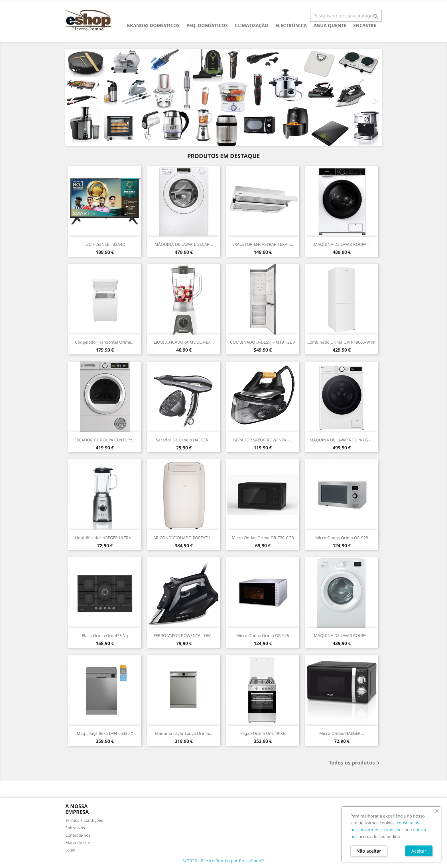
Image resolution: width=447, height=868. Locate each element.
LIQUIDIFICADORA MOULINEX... (184, 342)
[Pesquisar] (346, 16)
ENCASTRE (365, 25)
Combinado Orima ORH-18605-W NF (342, 342)
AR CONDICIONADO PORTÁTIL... (184, 538)
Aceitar (419, 851)
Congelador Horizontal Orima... (105, 342)
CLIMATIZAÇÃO (252, 25)
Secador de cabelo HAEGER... (184, 440)
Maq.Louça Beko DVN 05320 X (105, 733)
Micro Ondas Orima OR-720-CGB (263, 538)
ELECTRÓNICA (291, 25)
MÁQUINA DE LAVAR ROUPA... (342, 244)
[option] (223, 98)
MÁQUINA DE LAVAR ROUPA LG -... (342, 440)
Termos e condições (84, 820)
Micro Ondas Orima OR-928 (342, 538)
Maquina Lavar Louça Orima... (184, 733)
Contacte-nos (78, 835)
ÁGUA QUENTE (330, 25)
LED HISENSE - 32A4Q (105, 244)
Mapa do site (78, 842)
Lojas (70, 850)
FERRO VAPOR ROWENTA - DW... (184, 635)
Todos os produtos (355, 763)
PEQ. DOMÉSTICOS (207, 25)
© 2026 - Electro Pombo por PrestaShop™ (223, 861)
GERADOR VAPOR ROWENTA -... (263, 440)
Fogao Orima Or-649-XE (263, 733)
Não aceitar (369, 851)
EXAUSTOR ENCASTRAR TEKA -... (263, 244)
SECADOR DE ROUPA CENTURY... (105, 440)
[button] (89, 98)
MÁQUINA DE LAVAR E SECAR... (184, 244)
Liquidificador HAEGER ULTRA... (105, 538)
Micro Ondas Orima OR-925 (263, 635)
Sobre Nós (75, 828)
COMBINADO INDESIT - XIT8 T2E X (263, 342)
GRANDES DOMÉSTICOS (153, 25)
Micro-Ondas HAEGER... (342, 733)
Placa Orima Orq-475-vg (105, 635)
